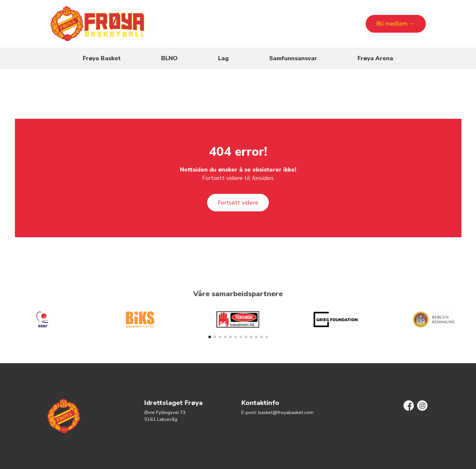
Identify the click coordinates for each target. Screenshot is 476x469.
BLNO (169, 58)
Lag (223, 58)
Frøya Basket (102, 58)
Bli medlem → (396, 24)
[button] (210, 337)
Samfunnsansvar (293, 58)
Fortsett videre (238, 203)
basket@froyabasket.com (286, 412)
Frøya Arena (375, 58)
